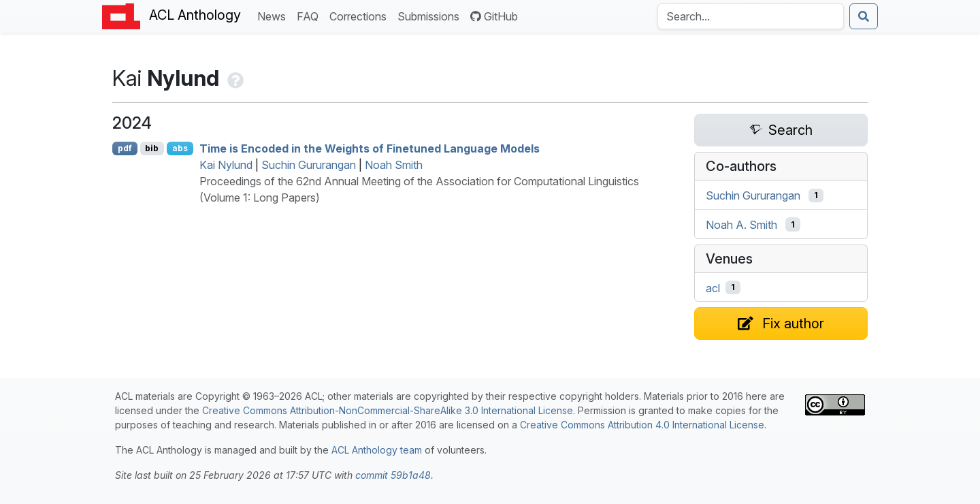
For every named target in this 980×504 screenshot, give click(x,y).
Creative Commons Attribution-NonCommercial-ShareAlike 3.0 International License (388, 410)
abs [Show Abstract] (180, 148)
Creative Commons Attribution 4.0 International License (642, 425)
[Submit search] (864, 16)
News (274, 15)
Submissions (431, 15)
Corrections (361, 15)
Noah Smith (394, 165)
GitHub (494, 16)
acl (713, 287)
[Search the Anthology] (751, 16)
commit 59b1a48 (393, 475)
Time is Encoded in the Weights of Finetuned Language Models (370, 148)
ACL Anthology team (377, 450)
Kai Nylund (226, 165)
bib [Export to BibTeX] (152, 148)
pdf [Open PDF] (125, 148)
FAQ (310, 15)
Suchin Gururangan (309, 165)
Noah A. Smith (741, 225)
